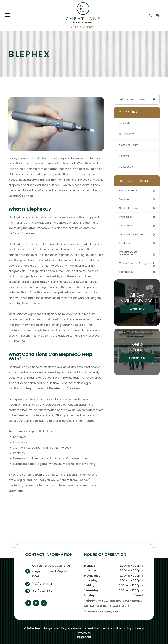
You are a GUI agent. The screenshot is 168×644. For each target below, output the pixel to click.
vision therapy (129, 191)
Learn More (137, 313)
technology (127, 277)
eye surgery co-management (130, 255)
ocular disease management (129, 266)
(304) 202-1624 (42, 584)
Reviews (124, 156)
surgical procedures (132, 235)
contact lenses (129, 208)
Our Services (127, 134)
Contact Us (127, 167)
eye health (126, 226)
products (125, 244)
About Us (125, 123)
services (125, 200)
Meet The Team (129, 145)
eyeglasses (126, 218)
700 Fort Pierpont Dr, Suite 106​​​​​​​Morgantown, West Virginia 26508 (51, 571)
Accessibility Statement (98, 628)
